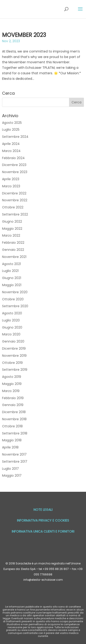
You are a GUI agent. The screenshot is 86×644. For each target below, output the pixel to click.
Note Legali (43, 510)
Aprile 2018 (10, 447)
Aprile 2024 (11, 144)
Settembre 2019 (15, 370)
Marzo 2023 (11, 186)
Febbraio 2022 (13, 243)
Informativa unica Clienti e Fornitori (43, 531)
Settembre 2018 (15, 433)
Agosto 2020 (12, 313)
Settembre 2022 (15, 214)
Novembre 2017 (14, 454)
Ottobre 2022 (13, 207)
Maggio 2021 (12, 285)
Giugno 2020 (12, 327)
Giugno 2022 (12, 221)
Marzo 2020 (11, 334)
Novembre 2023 (15, 172)
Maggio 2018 (12, 440)
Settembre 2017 (15, 462)
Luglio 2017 (10, 469)
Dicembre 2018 (14, 412)
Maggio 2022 (12, 229)
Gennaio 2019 (13, 405)
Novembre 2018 (14, 419)
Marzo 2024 (11, 151)
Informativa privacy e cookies (43, 520)
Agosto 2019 (12, 377)
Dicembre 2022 (14, 193)
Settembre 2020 (15, 306)
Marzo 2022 (11, 235)
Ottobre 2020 (13, 299)
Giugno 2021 (12, 278)
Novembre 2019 (14, 356)
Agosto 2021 (11, 264)
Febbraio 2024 (13, 158)
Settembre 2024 (15, 137)
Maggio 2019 (12, 384)
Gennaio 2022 (13, 250)
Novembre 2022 (15, 200)
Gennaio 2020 (13, 341)
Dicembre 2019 (14, 348)
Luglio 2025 (11, 130)
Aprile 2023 (11, 179)
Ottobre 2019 (12, 363)
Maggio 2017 (12, 475)
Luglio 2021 (10, 271)
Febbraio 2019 (13, 398)
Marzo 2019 (11, 391)
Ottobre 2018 (12, 426)
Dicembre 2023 (14, 165)
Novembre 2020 (15, 292)
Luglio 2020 (11, 320)
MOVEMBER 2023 (24, 35)
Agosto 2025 (12, 123)
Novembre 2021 (14, 257)
